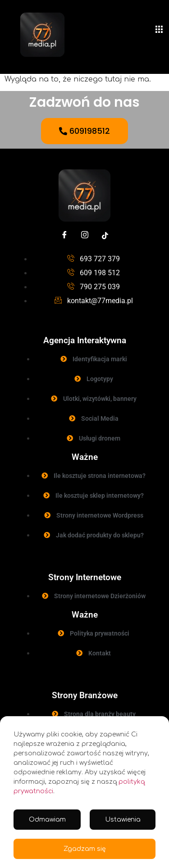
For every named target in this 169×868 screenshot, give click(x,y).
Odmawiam (47, 820)
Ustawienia (123, 820)
